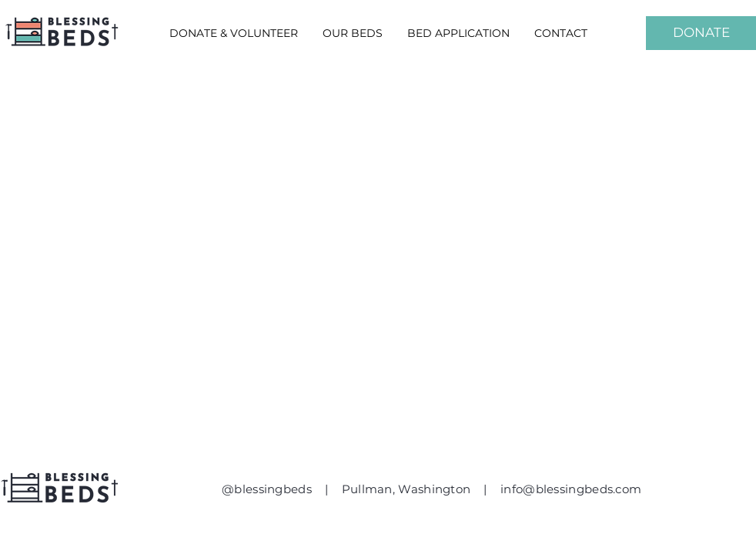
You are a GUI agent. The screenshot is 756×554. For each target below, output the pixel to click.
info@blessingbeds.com (571, 489)
